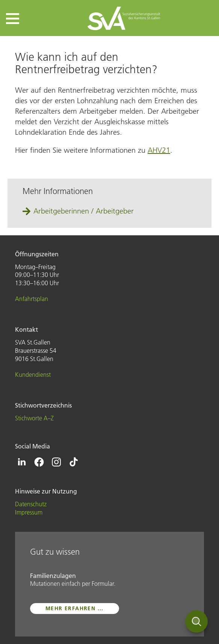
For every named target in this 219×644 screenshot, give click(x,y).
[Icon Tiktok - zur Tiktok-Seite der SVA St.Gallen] (74, 462)
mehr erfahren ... (75, 608)
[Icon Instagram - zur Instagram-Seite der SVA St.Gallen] (56, 462)
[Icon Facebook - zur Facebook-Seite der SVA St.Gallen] (39, 462)
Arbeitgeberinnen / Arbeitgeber (84, 211)
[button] (13, 19)
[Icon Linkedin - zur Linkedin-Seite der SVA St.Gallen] (22, 462)
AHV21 (159, 150)
